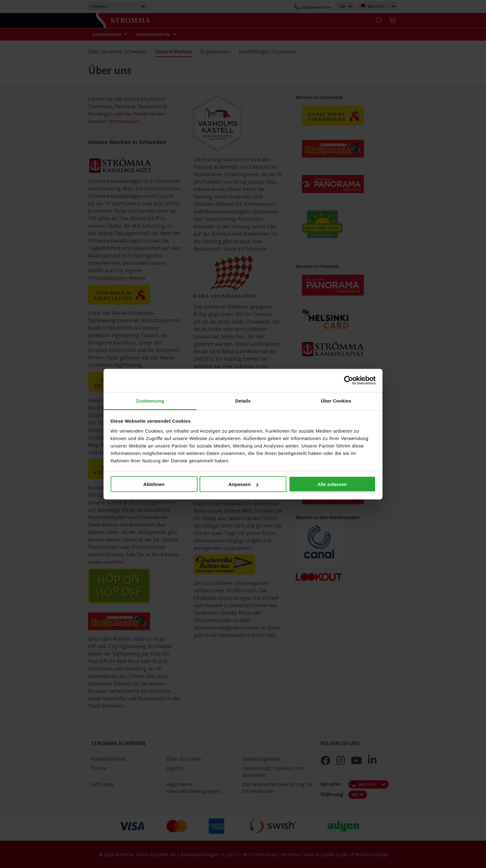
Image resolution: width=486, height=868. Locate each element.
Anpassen (243, 484)
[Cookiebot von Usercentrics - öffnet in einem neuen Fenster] (349, 381)
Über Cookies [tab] (336, 401)
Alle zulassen (332, 484)
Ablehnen (154, 484)
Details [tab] (243, 401)
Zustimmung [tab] (150, 401)
